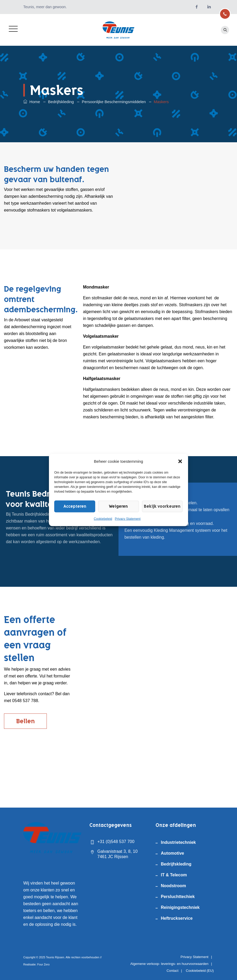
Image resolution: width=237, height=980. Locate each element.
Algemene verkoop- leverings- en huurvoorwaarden (169, 964)
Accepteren (73, 506)
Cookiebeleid (103, 519)
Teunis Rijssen (55, 957)
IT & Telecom (174, 875)
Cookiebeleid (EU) (200, 971)
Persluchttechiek (178, 897)
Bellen (25, 721)
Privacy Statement (128, 519)
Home (32, 102)
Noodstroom (173, 886)
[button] (180, 461)
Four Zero (44, 964)
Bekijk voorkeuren (160, 506)
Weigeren (115, 506)
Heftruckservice (177, 918)
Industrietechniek (178, 842)
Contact (173, 971)
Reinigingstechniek (180, 907)
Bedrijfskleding (176, 864)
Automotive (172, 853)
